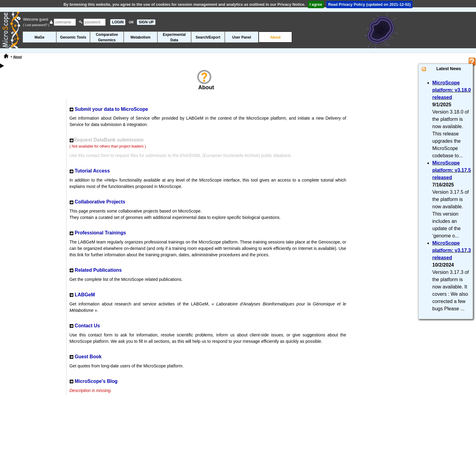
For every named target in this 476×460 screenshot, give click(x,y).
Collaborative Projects (100, 202)
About (275, 37)
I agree (316, 4)
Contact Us (87, 326)
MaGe (40, 37)
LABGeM (85, 295)
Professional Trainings (100, 233)
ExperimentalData (174, 37)
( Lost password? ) (36, 25)
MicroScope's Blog (96, 381)
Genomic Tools (73, 37)
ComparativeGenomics (107, 37)
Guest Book (88, 357)
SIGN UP (146, 22)
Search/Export (208, 37)
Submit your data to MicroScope (111, 109)
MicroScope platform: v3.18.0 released (452, 90)
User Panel (242, 37)
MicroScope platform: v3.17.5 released (452, 170)
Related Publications (98, 270)
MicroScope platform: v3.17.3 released (452, 250)
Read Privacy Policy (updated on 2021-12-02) (369, 4)
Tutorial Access (92, 171)
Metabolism (141, 37)
